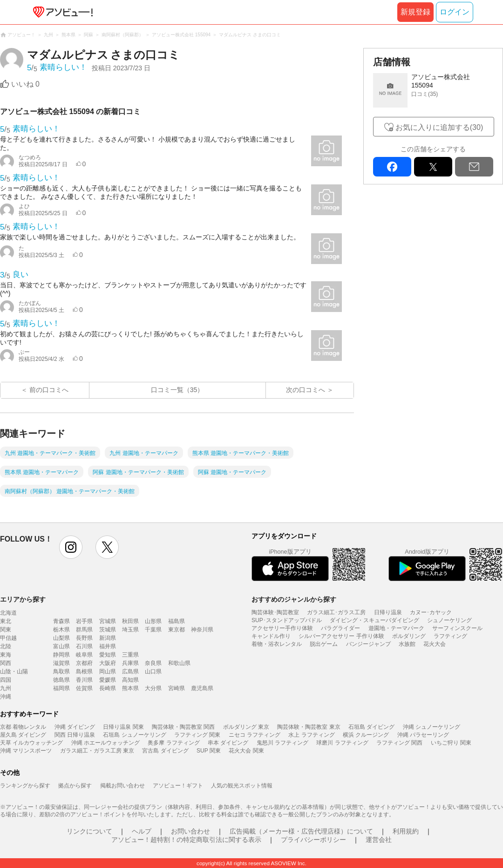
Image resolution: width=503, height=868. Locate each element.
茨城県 (108, 630)
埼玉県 (130, 630)
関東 (6, 630)
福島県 (177, 621)
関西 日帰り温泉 (75, 735)
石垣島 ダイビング (371, 727)
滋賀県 (61, 663)
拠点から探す (75, 786)
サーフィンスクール (457, 628)
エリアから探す (23, 599)
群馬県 (84, 630)
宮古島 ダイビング (165, 751)
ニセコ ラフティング (255, 735)
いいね (25, 84)
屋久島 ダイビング (23, 735)
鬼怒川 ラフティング (282, 743)
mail (474, 167)
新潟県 (108, 638)
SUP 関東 (209, 751)
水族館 (407, 644)
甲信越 (8, 638)
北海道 (8, 613)
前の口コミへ (49, 390)
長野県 (84, 638)
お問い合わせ (190, 831)
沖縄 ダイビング (75, 727)
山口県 (153, 671)
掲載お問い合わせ (122, 786)
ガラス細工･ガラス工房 (336, 612)
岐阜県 (84, 655)
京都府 (84, 663)
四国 (6, 680)
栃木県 (61, 630)
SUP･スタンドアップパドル (287, 620)
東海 (6, 655)
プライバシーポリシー (313, 840)
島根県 (84, 671)
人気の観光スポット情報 (242, 786)
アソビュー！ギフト (178, 786)
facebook (392, 167)
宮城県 (108, 621)
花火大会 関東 (246, 751)
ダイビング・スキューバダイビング (374, 620)
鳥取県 (61, 671)
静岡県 (61, 655)
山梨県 (61, 638)
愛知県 (108, 655)
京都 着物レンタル (23, 727)
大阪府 (108, 663)
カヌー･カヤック (431, 612)
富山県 (61, 646)
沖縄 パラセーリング (423, 735)
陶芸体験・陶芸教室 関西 (183, 727)
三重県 (130, 655)
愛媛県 (108, 680)
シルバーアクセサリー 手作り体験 (341, 636)
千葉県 (153, 630)
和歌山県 (179, 663)
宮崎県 (177, 688)
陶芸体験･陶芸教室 (275, 612)
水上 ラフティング (311, 735)
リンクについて (89, 831)
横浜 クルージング (366, 735)
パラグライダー (340, 628)
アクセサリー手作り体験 (282, 628)
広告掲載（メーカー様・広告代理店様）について (301, 831)
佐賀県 (84, 688)
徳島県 (61, 680)
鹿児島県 (202, 688)
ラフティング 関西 (399, 743)
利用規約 (406, 831)
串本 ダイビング (228, 743)
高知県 (130, 680)
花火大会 (435, 644)
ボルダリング (409, 636)
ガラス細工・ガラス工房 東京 (97, 751)
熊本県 (130, 688)
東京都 (177, 630)
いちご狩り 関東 (451, 743)
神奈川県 (202, 630)
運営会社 (379, 840)
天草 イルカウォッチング (31, 743)
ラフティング (450, 636)
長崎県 (108, 688)
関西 (6, 663)
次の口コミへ (306, 390)
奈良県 (153, 663)
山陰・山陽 (14, 671)
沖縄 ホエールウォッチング (105, 743)
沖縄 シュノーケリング (432, 727)
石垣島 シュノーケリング (134, 735)
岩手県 (84, 621)
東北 (6, 621)
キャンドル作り (271, 636)
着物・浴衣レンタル (277, 644)
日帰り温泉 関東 (123, 727)
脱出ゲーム (324, 644)
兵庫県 (130, 663)
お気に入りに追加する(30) (439, 127)
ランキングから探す (25, 786)
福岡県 (61, 688)
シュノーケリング (449, 620)
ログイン (455, 12)
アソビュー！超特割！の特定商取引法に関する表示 (186, 840)
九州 (6, 688)
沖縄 (6, 697)
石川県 (84, 646)
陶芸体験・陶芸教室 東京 (309, 727)
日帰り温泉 (388, 612)
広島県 (130, 671)
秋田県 (130, 621)
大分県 (153, 688)
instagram (71, 547)
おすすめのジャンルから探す (294, 599)
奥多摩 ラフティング (173, 743)
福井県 (108, 646)
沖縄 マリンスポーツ (26, 751)
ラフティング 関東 (197, 735)
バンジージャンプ (368, 644)
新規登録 (415, 12)
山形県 (153, 621)
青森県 (61, 621)
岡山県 (108, 671)
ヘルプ (142, 831)
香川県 (84, 680)
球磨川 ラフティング (342, 743)
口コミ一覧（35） (177, 390)
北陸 (6, 646)
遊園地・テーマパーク (396, 628)
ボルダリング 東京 (246, 727)
